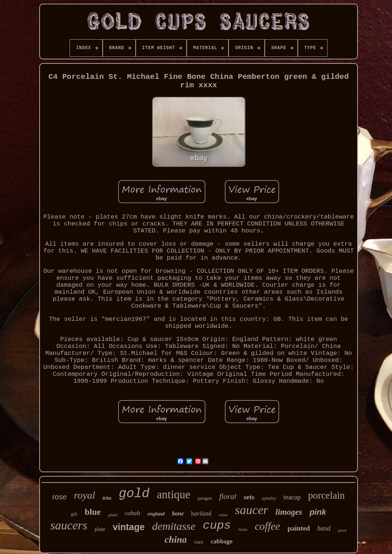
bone (178, 513)
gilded (113, 515)
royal (85, 495)
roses (243, 529)
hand (324, 528)
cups (217, 526)
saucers (69, 525)
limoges (289, 512)
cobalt (133, 513)
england (156, 514)
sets (249, 497)
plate (100, 529)
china (176, 540)
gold (134, 494)
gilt (74, 514)
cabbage (222, 541)
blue (93, 512)
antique (174, 494)
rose (60, 497)
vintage (129, 527)
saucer (252, 510)
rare (199, 542)
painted (299, 528)
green (342, 530)
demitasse (174, 526)
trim (107, 498)
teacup (292, 497)
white (223, 515)
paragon (205, 498)
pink (318, 512)
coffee (268, 526)
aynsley (269, 498)
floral (228, 496)
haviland (201, 513)
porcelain (326, 495)
